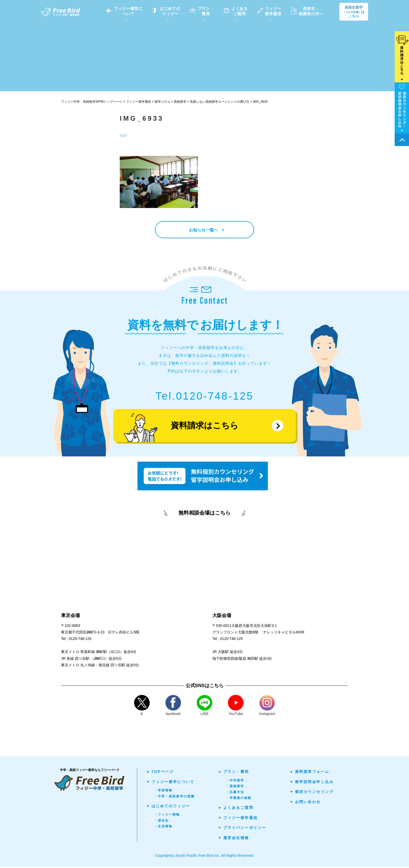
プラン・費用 (236, 773)
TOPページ (163, 773)
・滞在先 (162, 822)
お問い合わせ (308, 803)
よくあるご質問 (238, 809)
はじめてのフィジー (171, 807)
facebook (173, 707)
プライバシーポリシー (245, 829)
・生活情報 (163, 828)
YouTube (236, 707)
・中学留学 (235, 781)
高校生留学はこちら (354, 12)
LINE (204, 707)
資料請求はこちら (204, 426)
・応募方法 (235, 793)
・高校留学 (235, 787)
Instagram (267, 707)
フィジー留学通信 (240, 819)
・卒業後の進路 (239, 799)
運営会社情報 (236, 839)
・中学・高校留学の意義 (175, 797)
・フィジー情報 (167, 816)
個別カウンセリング (314, 793)
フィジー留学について (173, 783)
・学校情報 (163, 792)
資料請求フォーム (312, 773)
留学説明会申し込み (314, 783)
